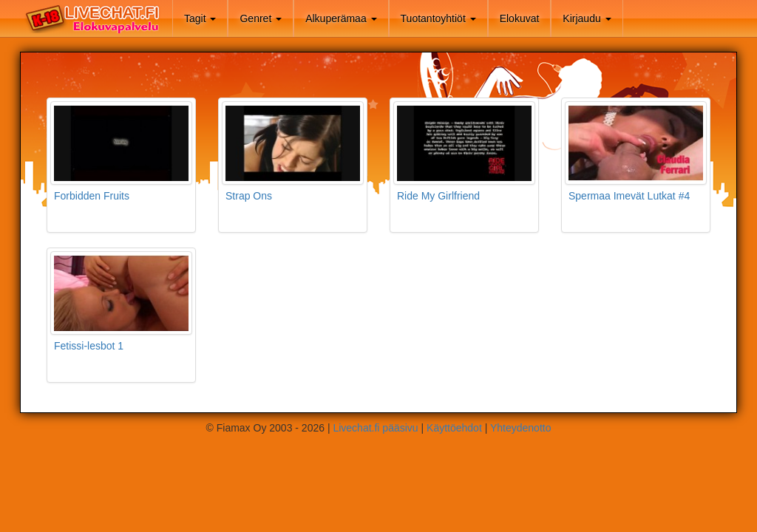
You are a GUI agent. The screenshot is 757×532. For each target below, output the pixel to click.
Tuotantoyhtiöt (438, 18)
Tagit (200, 18)
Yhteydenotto (521, 428)
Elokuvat (520, 18)
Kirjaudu (587, 18)
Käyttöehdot (454, 428)
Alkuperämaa (341, 18)
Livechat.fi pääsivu (375, 428)
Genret (261, 18)
